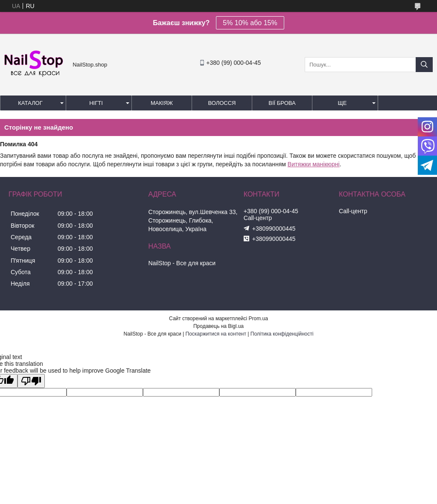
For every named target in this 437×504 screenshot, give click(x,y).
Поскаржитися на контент (216, 334)
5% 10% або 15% (250, 23)
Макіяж (162, 103)
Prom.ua (258, 319)
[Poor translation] (31, 381)
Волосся (222, 103)
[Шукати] (424, 65)
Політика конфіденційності (282, 334)
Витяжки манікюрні (314, 164)
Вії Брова (282, 103)
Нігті (96, 103)
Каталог (30, 103)
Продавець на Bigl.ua (218, 326)
